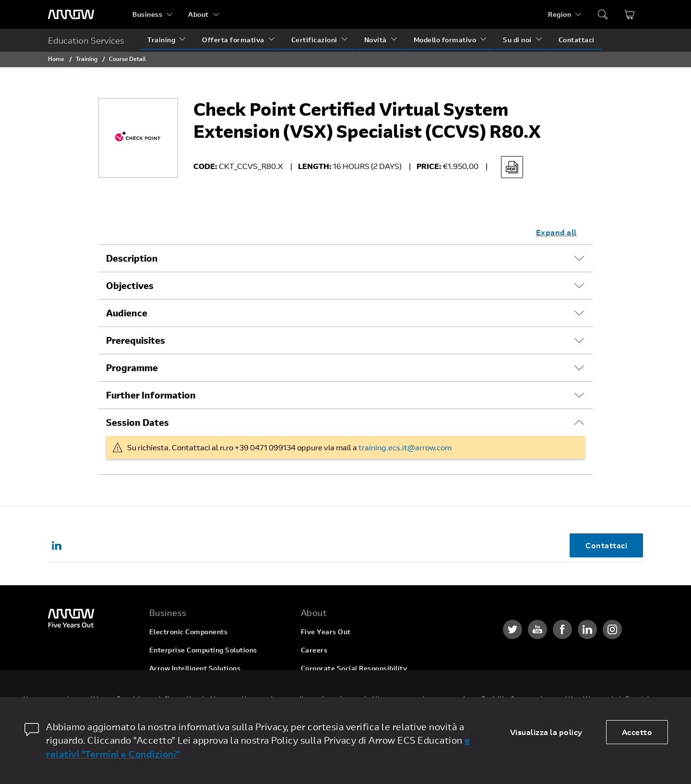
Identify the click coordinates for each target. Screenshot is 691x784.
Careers (314, 650)
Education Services (86, 40)
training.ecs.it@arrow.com (405, 447)
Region (560, 14)
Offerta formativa (233, 40)
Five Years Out (326, 632)
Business (147, 14)
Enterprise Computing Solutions (203, 650)
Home (56, 59)
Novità (375, 40)
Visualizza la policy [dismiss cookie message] (546, 732)
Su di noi (517, 40)
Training (161, 40)
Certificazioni (314, 40)
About (198, 14)
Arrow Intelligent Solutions (195, 668)
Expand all (556, 232)
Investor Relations (332, 686)
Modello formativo (445, 40)
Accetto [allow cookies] (637, 732)
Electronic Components (189, 632)
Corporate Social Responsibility (354, 668)
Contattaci (577, 40)
